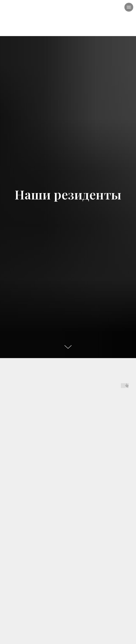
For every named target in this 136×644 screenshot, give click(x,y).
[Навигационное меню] (129, 7)
